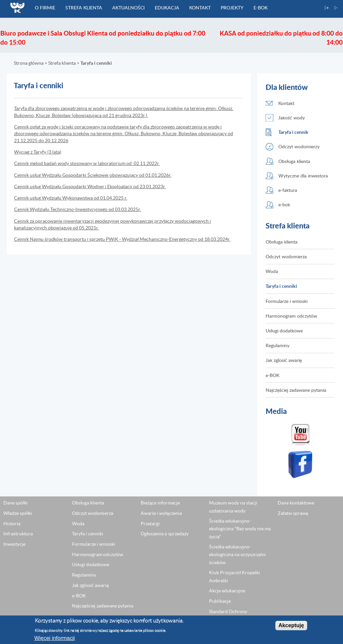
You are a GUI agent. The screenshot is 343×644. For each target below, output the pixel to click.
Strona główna (29, 63)
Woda (272, 272)
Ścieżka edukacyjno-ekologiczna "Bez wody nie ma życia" (240, 529)
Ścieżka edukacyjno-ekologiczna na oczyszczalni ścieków (237, 555)
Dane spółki (16, 503)
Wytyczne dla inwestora (303, 176)
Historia (12, 524)
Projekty (232, 8)
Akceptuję (291, 626)
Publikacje (220, 601)
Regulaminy (278, 346)
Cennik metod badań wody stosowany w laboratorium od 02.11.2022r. (87, 163)
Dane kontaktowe (296, 503)
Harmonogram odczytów (291, 316)
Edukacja (167, 8)
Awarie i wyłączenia (161, 513)
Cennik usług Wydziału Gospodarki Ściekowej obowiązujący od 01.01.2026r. (93, 175)
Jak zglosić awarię (284, 360)
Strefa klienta (84, 8)
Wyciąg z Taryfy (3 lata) (38, 152)
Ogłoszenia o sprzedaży (165, 534)
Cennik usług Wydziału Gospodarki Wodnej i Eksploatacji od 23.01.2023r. (90, 186)
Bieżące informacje (160, 503)
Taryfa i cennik (293, 132)
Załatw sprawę (293, 513)
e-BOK (261, 8)
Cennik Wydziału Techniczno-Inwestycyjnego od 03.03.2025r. (78, 209)
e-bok (284, 205)
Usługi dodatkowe (284, 331)
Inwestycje (14, 544)
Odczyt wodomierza (286, 256)
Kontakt (200, 8)
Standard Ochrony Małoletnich (228, 615)
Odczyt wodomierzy (299, 147)
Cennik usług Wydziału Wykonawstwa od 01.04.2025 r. (71, 198)
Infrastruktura (18, 534)
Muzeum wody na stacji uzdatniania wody (233, 507)
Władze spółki (18, 513)
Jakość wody (292, 118)
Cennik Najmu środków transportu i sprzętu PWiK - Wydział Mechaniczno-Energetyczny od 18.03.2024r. (122, 239)
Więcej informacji (54, 638)
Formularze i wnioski (287, 301)
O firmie (45, 8)
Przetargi (150, 524)
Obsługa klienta (294, 161)
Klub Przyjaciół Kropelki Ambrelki (234, 577)
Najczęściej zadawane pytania (296, 390)
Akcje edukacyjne (227, 591)
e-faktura (288, 190)
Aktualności (128, 8)
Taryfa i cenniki (281, 286)
